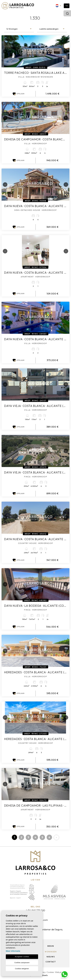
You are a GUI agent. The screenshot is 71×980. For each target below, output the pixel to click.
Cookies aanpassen (22, 962)
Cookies (50, 972)
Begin (51, 946)
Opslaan (19, 94)
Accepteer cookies (22, 957)
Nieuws (51, 957)
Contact (51, 962)
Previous (4, 51)
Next (65, 51)
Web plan (59, 972)
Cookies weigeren (22, 969)
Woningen (51, 952)
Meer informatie (13, 951)
